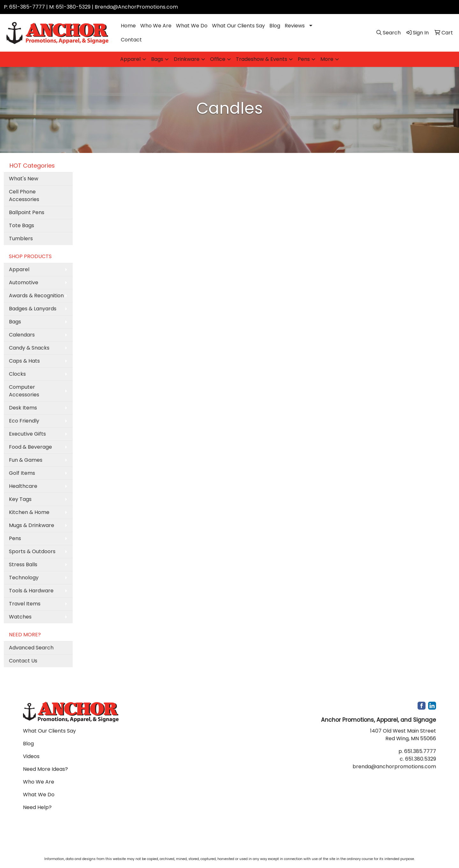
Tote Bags (22, 225)
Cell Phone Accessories (24, 195)
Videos (31, 756)
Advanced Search (31, 648)
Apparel (130, 59)
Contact (131, 40)
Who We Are (156, 26)
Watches (20, 617)
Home (128, 26)
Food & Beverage (30, 447)
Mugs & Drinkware (32, 525)
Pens (304, 59)
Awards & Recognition (36, 296)
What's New (24, 179)
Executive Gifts (27, 434)
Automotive (24, 282)
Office (218, 59)
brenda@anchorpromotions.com (394, 767)
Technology (24, 578)
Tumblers (21, 239)
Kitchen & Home (29, 512)
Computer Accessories (24, 391)
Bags (157, 59)
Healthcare (23, 486)
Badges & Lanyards (33, 309)
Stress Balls (23, 564)
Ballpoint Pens (27, 212)
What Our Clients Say (238, 26)
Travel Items (25, 604)
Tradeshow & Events (262, 59)
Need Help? (37, 807)
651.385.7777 (420, 751)
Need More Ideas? (45, 769)
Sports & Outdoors (32, 551)
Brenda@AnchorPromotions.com (136, 7)
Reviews (295, 26)
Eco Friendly (24, 421)
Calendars (22, 335)
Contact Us (23, 661)
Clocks (17, 374)
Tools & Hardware (31, 591)
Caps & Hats (24, 361)
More (327, 59)
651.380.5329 (421, 759)
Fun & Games (26, 460)
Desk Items (23, 408)
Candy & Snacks (29, 348)
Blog (275, 26)
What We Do (192, 26)
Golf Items (22, 473)
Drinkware (187, 59)
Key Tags (20, 499)
